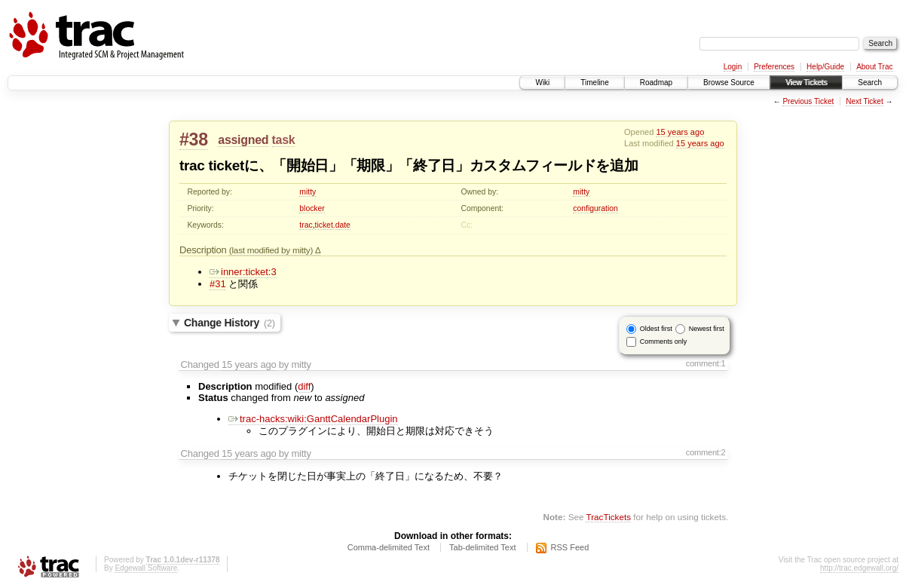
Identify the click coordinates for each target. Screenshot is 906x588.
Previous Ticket (808, 101)
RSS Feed (570, 547)
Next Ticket (864, 101)
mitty (308, 192)
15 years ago (680, 132)
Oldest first (656, 329)
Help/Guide (825, 67)
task (284, 140)
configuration (595, 208)
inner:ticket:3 (243, 272)
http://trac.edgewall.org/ (859, 568)
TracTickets (608, 517)
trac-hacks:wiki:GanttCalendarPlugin (313, 419)
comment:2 (706, 452)
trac (306, 225)
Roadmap (656, 83)
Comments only (664, 341)
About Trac (874, 67)
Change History (230, 323)
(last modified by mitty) (272, 250)
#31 (218, 284)
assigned (243, 140)
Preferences (774, 67)
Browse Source (729, 83)
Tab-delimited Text (482, 547)
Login (733, 67)
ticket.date (333, 225)
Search (870, 83)
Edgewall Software (146, 568)
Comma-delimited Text (389, 547)
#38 (194, 139)
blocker (312, 208)
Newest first (707, 329)
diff (304, 386)
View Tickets (806, 83)
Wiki (542, 83)
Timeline (594, 83)
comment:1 (706, 363)
